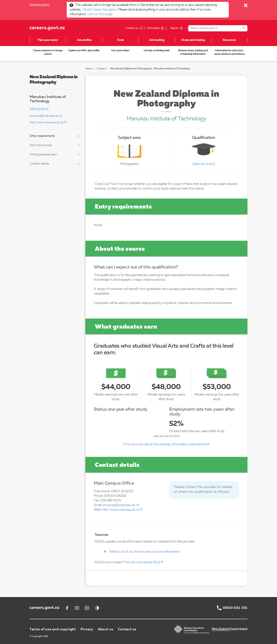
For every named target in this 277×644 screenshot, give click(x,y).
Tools (120, 40)
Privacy (87, 629)
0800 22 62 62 (39, 109)
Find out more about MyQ (141, 562)
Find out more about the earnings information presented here (167, 444)
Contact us (127, 629)
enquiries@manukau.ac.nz (46, 116)
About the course (41, 145)
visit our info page (100, 14)
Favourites (153, 28)
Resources (229, 40)
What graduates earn (43, 155)
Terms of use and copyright (53, 629)
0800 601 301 (235, 608)
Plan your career (48, 40)
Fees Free (117, 184)
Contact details (39, 164)
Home (89, 69)
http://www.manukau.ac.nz (46, 123)
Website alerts (40, 5)
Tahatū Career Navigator (99, 10)
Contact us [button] (135, 28)
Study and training (193, 40)
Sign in (174, 28)
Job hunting (157, 40)
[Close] (246, 6)
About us (106, 629)
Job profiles (84, 40)
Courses (101, 69)
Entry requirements (42, 136)
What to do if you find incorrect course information (145, 552)
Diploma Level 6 (204, 164)
